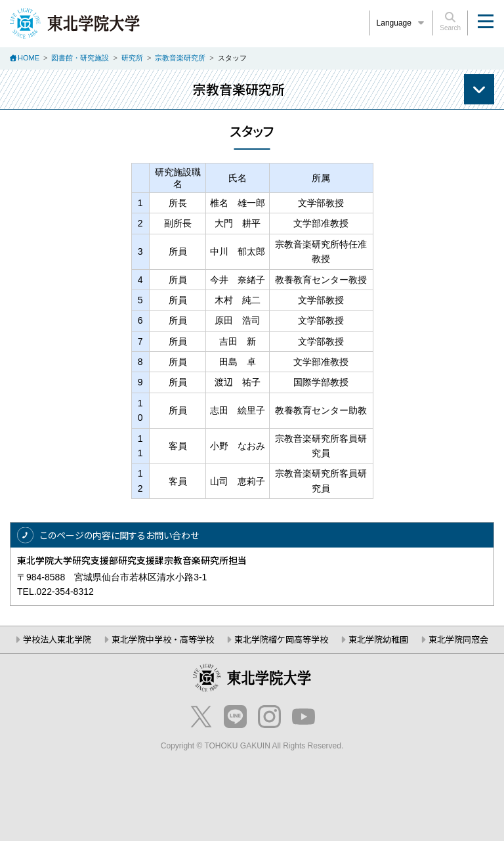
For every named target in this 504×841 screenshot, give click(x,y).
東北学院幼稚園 (378, 639)
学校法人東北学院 (57, 639)
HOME (29, 58)
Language (402, 23)
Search (450, 22)
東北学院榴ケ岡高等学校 (281, 639)
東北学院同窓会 (458, 639)
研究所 (132, 58)
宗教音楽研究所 (180, 58)
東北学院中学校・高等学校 (163, 639)
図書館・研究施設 (80, 58)
